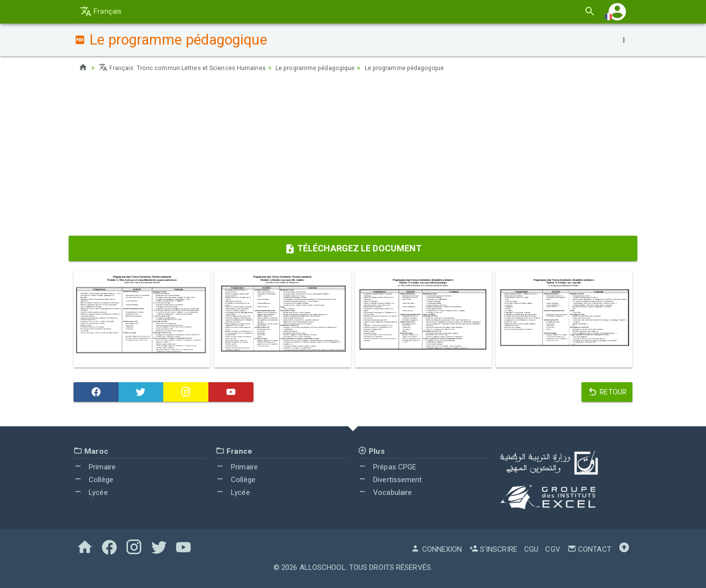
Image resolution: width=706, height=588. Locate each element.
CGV (553, 549)
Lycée (91, 492)
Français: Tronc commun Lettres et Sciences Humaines (190, 68)
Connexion (436, 549)
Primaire (95, 467)
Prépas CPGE (387, 467)
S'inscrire (493, 549)
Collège (93, 480)
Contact (589, 549)
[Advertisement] (353, 157)
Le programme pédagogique (336, 68)
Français (101, 11)
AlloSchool (323, 567)
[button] (617, 12)
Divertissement (390, 480)
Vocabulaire (385, 492)
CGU (531, 549)
